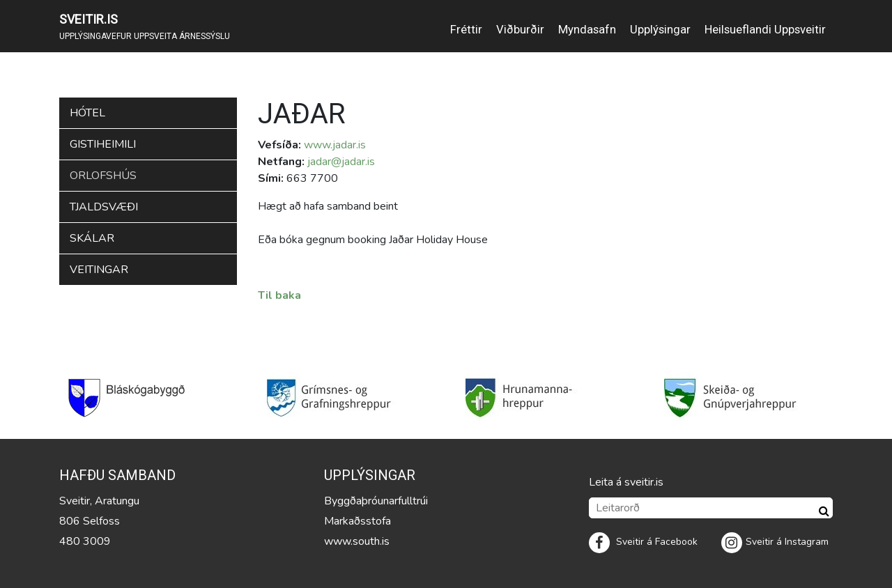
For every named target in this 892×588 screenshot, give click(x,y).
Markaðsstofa (357, 521)
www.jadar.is (335, 145)
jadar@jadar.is (341, 162)
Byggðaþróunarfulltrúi (376, 501)
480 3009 (85, 541)
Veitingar (99, 270)
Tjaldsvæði (104, 207)
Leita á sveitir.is (626, 482)
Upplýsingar (660, 29)
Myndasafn (587, 29)
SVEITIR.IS (89, 19)
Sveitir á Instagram (775, 542)
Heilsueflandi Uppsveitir (765, 29)
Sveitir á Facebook (643, 542)
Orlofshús (103, 176)
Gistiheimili (103, 144)
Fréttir (466, 29)
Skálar (92, 238)
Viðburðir (520, 29)
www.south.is (357, 541)
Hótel (87, 113)
